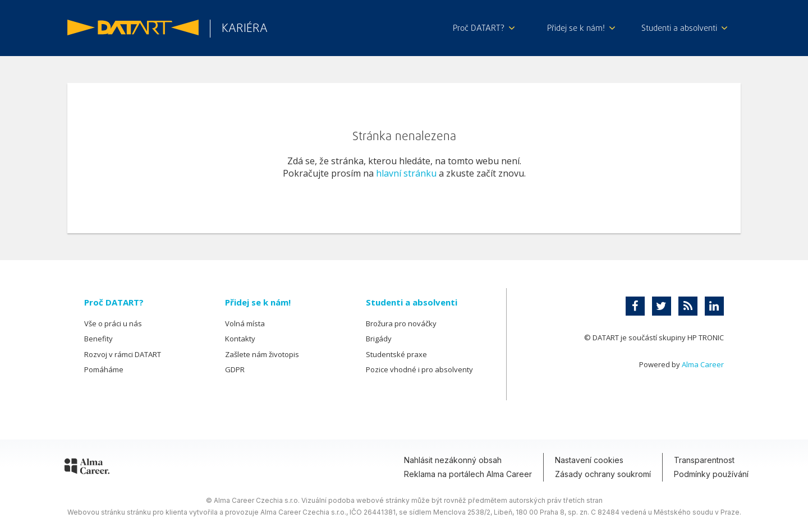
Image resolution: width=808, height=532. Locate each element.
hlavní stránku (406, 173)
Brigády (379, 339)
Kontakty (240, 339)
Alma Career (703, 364)
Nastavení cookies (589, 460)
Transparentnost (704, 460)
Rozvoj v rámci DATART (123, 354)
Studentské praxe (396, 354)
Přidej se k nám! (581, 29)
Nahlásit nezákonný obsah (453, 460)
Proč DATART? (484, 29)
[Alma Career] (87, 468)
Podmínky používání (711, 474)
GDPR (235, 369)
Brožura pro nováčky (401, 323)
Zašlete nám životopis (262, 354)
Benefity (98, 339)
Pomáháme (104, 369)
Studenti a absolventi (684, 29)
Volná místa (245, 323)
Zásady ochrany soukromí (603, 474)
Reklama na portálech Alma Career (468, 474)
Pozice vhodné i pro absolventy (419, 369)
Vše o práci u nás (113, 323)
